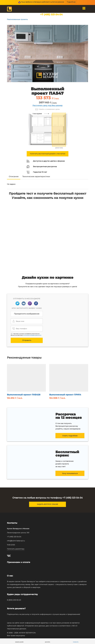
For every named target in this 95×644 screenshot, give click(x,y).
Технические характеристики (36, 177)
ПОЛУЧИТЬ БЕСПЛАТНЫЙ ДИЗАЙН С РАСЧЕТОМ (48, 154)
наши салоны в (51, 17)
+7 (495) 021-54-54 (51, 15)
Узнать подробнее (70, 436)
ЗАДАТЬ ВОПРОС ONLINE (47, 504)
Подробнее (71, 2)
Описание (14, 177)
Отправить (27, 340)
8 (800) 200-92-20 (14, 600)
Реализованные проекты (17, 19)
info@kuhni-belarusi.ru (16, 541)
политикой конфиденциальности (32, 335)
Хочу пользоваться (70, 473)
